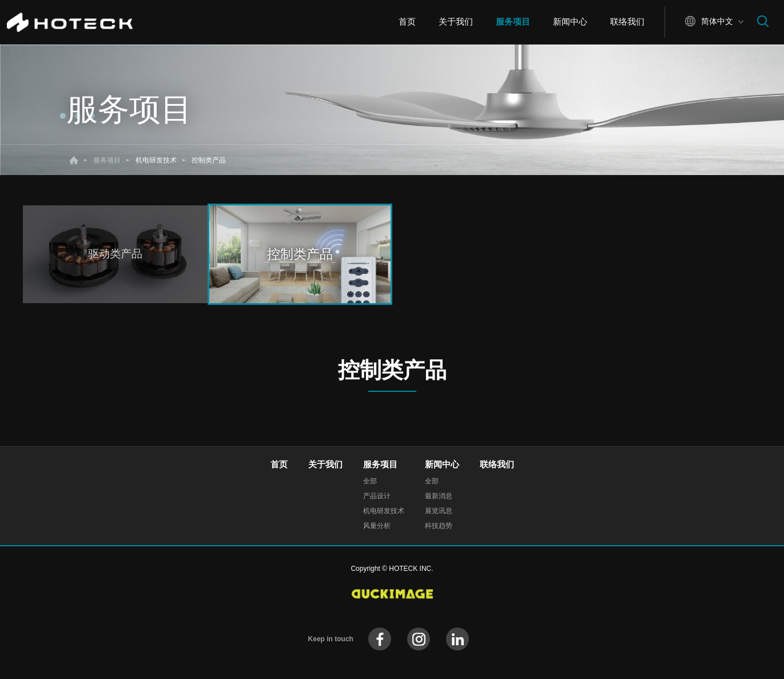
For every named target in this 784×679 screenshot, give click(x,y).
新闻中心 (570, 21)
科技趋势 (439, 526)
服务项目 (513, 21)
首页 (407, 21)
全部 (370, 481)
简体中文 (717, 21)
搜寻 (763, 21)
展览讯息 (439, 511)
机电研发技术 (384, 511)
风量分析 (377, 526)
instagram (419, 639)
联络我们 (627, 21)
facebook (380, 639)
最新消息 (439, 496)
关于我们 (456, 21)
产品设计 (377, 496)
